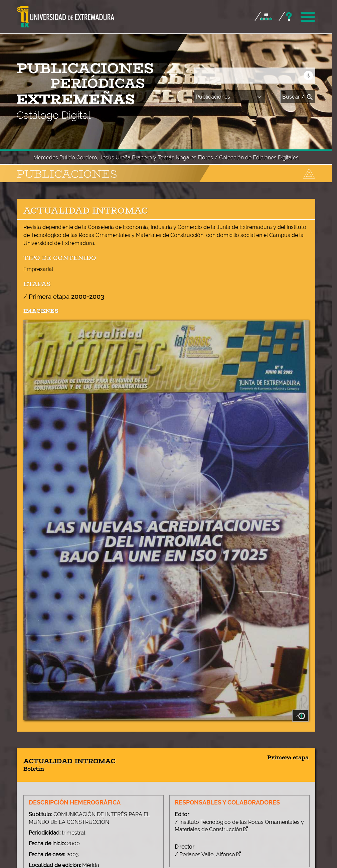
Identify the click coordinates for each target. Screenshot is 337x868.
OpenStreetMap (129, 820)
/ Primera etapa (64, 98)
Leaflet (103, 820)
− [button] (32, 770)
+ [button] (32, 761)
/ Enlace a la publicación (207, 726)
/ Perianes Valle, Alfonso (207, 656)
